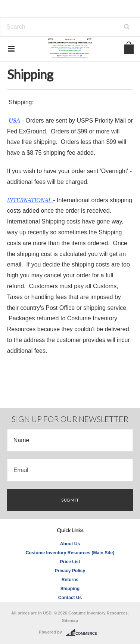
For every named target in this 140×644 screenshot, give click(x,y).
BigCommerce (83, 632)
